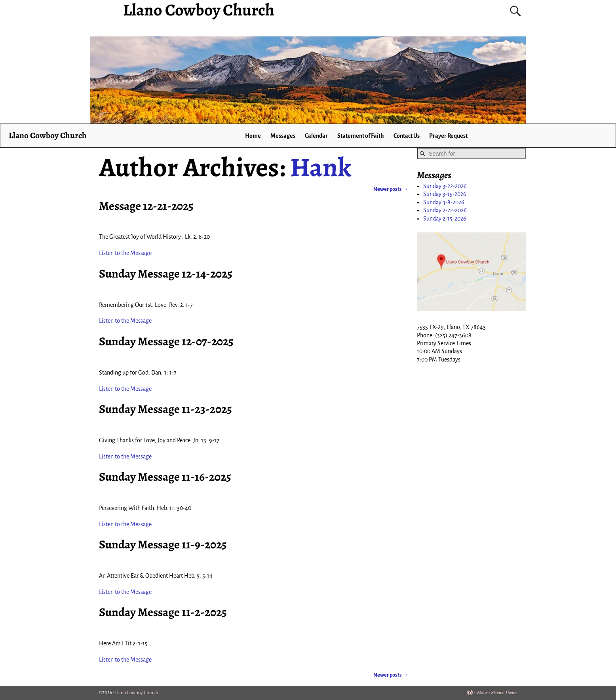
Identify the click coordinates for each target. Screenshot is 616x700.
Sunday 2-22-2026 (445, 210)
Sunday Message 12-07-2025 (166, 341)
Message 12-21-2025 (146, 206)
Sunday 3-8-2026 (444, 202)
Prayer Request (448, 136)
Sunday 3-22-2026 (445, 186)
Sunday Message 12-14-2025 (166, 274)
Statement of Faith (361, 136)
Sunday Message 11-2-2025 (163, 612)
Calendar (316, 136)
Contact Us (407, 136)
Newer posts (391, 189)
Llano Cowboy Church (48, 135)
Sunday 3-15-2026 (445, 194)
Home (253, 136)
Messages (283, 136)
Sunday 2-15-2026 (445, 219)
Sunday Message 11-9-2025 (163, 544)
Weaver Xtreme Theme (497, 693)
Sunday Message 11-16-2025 (165, 477)
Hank (321, 167)
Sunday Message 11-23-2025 (165, 409)
